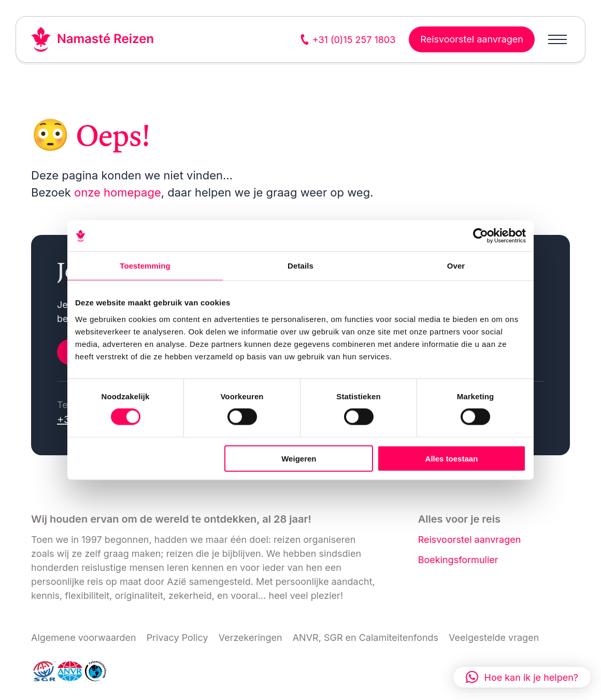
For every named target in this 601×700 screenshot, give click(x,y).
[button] (522, 677)
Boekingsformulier (458, 560)
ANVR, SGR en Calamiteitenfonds (366, 638)
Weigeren (299, 458)
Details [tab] (300, 266)
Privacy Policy (177, 638)
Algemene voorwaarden (84, 638)
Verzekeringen (251, 638)
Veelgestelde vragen (494, 638)
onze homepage (118, 192)
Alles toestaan (452, 458)
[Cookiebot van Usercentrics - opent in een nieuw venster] (481, 236)
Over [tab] (456, 266)
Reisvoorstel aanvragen (470, 540)
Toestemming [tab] (145, 266)
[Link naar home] (93, 39)
